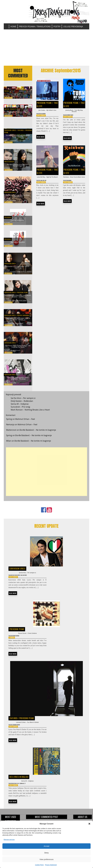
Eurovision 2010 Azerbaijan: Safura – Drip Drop (18, 269)
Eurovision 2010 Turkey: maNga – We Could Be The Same (18, 347)
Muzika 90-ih (18, 792)
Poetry (57, 26)
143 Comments (8, 355)
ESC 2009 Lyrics (21, 143)
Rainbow (71, 189)
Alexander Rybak (12, 143)
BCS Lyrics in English (19, 784)
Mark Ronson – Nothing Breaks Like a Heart (30, 412)
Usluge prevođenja (73, 26)
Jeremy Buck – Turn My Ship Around (74, 112)
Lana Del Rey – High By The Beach (47, 183)
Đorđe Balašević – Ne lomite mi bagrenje (38, 432)
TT (29, 792)
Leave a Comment (42, 119)
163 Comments (8, 327)
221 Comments (8, 204)
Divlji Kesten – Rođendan (22, 403)
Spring (9, 421)
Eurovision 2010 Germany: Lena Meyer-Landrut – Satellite (18, 296)
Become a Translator (18, 244)
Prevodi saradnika (23, 316)
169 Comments (8, 305)
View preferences (46, 859)
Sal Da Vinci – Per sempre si (23, 400)
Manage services (9, 840)
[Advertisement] (47, 48)
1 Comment (12, 643)
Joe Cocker (45, 117)
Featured (21, 131)
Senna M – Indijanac (20, 406)
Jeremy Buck (72, 117)
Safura (18, 274)
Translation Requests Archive (18, 114)
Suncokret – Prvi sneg (20, 409)
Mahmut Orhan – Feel (25, 421)
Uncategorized (11, 162)
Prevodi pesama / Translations (35, 26)
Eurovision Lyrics (10, 131)
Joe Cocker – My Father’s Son (47, 112)
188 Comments (9, 248)
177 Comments (8, 276)
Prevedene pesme (22, 291)
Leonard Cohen (18, 732)
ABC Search (18, 94)
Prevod (7, 90)
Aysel (13, 326)
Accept (46, 846)
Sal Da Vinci (28, 579)
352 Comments (8, 145)
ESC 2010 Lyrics (12, 203)
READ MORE (41, 141)
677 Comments (8, 98)
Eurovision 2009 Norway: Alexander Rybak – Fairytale (18, 137)
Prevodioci (9, 218)
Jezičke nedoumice (18, 222)
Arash (10, 326)
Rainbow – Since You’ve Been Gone (74, 183)
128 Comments (8, 387)
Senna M (25, 792)
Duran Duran (18, 641)
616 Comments (8, 118)
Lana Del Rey (45, 189)
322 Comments (8, 172)
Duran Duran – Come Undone (27, 638)
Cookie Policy (39, 865)
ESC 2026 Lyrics (19, 579)
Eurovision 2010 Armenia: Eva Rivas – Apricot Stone (18, 197)
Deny (46, 853)
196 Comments (8, 226)
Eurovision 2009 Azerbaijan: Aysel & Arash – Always (18, 320)
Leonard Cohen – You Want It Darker (27, 728)
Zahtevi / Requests (13, 110)
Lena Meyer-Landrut (22, 303)
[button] (89, 824)
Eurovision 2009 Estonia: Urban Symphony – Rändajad (18, 380)
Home (13, 26)
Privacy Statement (51, 865)
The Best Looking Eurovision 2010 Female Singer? (18, 167)
